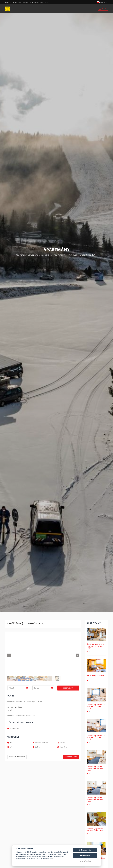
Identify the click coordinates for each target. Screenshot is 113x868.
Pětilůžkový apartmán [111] (96, 676)
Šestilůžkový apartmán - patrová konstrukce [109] (96, 646)
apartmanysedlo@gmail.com (39, 2)
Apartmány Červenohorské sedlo (32, 255)
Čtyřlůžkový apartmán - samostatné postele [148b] (96, 799)
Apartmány (59, 255)
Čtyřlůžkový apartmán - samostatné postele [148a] (96, 768)
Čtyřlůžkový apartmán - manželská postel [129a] (96, 706)
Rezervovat (68, 688)
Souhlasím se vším (85, 850)
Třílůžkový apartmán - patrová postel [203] (96, 830)
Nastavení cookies (85, 861)
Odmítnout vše (85, 856)
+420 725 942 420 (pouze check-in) (16, 2)
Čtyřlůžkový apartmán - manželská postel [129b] (96, 737)
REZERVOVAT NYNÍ (71, 757)
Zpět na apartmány (17, 757)
